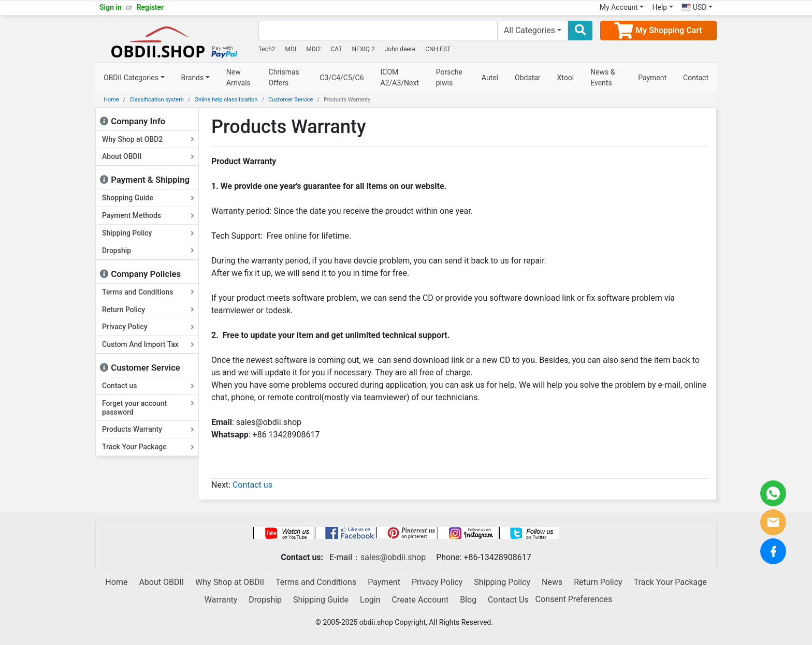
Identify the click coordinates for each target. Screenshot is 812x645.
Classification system (157, 100)
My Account (619, 7)
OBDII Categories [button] (131, 78)
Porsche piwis (449, 77)
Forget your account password (148, 408)
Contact (696, 78)
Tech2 (267, 49)
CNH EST (438, 49)
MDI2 (313, 49)
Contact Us (508, 600)
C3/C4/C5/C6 (342, 78)
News (552, 582)
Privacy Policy (148, 327)
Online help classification (226, 100)
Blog (468, 600)
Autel (490, 78)
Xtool (566, 78)
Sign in (111, 7)
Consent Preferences (574, 599)
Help (659, 7)
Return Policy (148, 310)
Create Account (420, 600)
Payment (652, 78)
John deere (400, 49)
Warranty (221, 600)
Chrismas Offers (284, 77)
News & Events (603, 77)
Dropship (148, 251)
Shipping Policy (148, 233)
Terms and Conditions (148, 292)
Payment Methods (148, 215)
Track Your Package (148, 447)
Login (370, 600)
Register (150, 7)
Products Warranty (148, 429)
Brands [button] (193, 78)
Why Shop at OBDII (230, 582)
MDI (291, 49)
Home (111, 100)
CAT (337, 49)
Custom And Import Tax (148, 344)
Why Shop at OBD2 (148, 139)
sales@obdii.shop (393, 557)
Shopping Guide (148, 198)
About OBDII (148, 156)
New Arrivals (238, 77)
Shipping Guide (321, 600)
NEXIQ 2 (364, 49)
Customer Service (291, 100)
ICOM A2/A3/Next (400, 77)
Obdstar (528, 78)
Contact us (148, 386)
